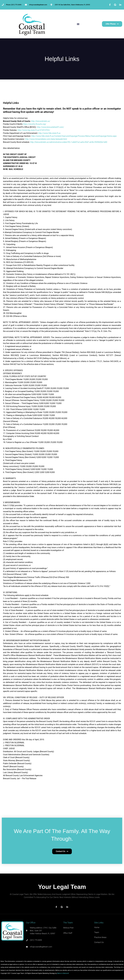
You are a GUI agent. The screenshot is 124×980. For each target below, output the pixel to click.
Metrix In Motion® (63, 974)
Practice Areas (100, 937)
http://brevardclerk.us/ (41, 121)
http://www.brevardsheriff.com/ (50, 127)
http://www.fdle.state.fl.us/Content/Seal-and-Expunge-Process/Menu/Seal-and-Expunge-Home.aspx (74, 136)
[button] (78, 24)
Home (97, 927)
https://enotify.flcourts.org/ (35, 124)
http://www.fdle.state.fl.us (49, 133)
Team (97, 932)
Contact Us (99, 942)
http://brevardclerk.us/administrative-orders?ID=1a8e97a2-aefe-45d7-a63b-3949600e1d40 (69, 142)
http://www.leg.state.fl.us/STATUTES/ (34, 130)
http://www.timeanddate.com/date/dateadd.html (46, 139)
